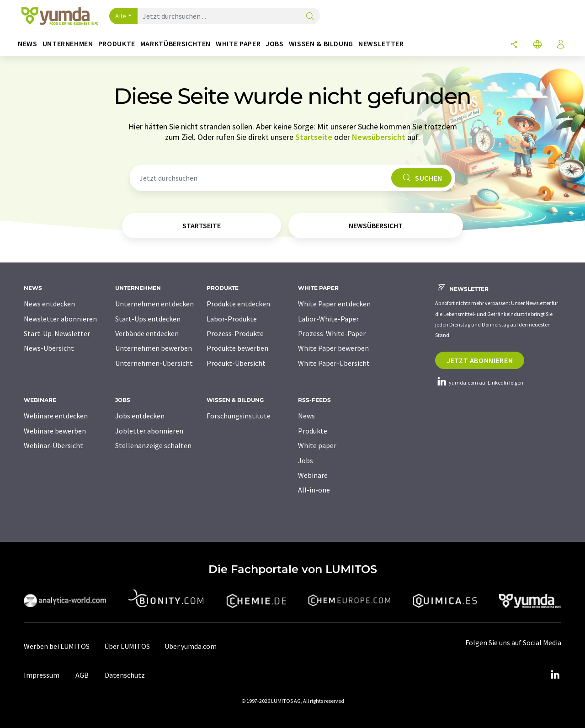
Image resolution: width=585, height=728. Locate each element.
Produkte (313, 431)
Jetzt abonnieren (480, 360)
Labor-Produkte (232, 319)
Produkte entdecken (238, 304)
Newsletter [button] (381, 44)
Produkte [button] (117, 44)
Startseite (314, 137)
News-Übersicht (49, 348)
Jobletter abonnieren (149, 431)
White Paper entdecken (334, 304)
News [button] (28, 44)
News (306, 416)
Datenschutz (125, 675)
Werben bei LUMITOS (57, 646)
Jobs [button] (275, 44)
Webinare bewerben (55, 431)
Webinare (313, 475)
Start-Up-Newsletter (57, 333)
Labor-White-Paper (328, 319)
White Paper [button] (238, 44)
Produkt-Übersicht (236, 363)
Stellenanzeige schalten (153, 445)
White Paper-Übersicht (334, 363)
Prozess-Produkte (235, 333)
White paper (317, 445)
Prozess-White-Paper (332, 333)
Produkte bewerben (237, 348)
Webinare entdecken (56, 416)
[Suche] (310, 17)
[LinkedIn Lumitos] (555, 675)
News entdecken (49, 304)
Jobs (306, 460)
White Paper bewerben (333, 348)
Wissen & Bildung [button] (321, 44)
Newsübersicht (379, 137)
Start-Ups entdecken (148, 319)
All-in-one (314, 490)
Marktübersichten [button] (175, 44)
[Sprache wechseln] (537, 45)
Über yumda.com (191, 646)
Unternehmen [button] (68, 44)
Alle (121, 16)
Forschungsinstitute (239, 416)
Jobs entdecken (140, 416)
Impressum (42, 675)
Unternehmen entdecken (154, 304)
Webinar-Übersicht (53, 445)
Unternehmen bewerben (154, 348)
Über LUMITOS (127, 646)
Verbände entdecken (147, 333)
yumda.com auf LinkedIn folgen (479, 383)
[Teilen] (514, 45)
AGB (82, 675)
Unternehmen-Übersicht (154, 363)
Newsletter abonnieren (60, 319)
